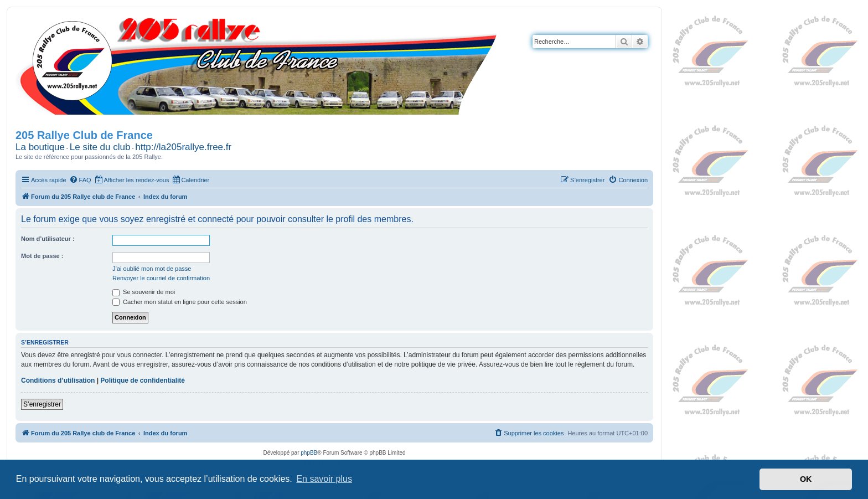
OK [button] (806, 479)
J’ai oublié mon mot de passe (152, 269)
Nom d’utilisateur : (48, 239)
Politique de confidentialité (143, 380)
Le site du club (100, 147)
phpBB (309, 453)
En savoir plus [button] (324, 479)
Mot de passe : (42, 256)
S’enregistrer (42, 404)
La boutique (40, 147)
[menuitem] (80, 180)
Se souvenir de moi (144, 292)
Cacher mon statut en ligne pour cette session (180, 302)
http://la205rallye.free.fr (183, 147)
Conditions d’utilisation (58, 380)
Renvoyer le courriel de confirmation (161, 278)
